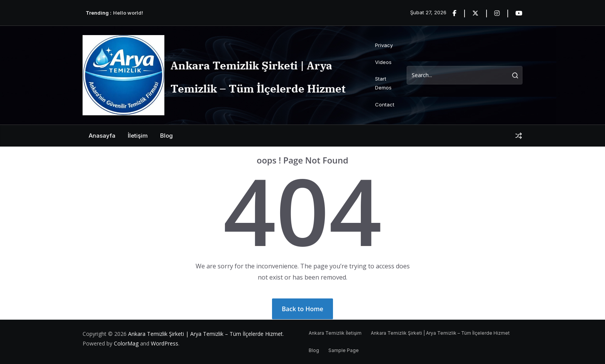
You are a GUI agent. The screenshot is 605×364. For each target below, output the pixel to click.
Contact (385, 104)
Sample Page (344, 350)
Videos (383, 62)
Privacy (384, 45)
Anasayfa (102, 136)
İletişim (138, 136)
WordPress (165, 343)
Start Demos (383, 83)
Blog (166, 136)
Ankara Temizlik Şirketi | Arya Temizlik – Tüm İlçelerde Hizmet (205, 334)
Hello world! (128, 13)
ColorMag (126, 343)
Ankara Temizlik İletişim (335, 333)
